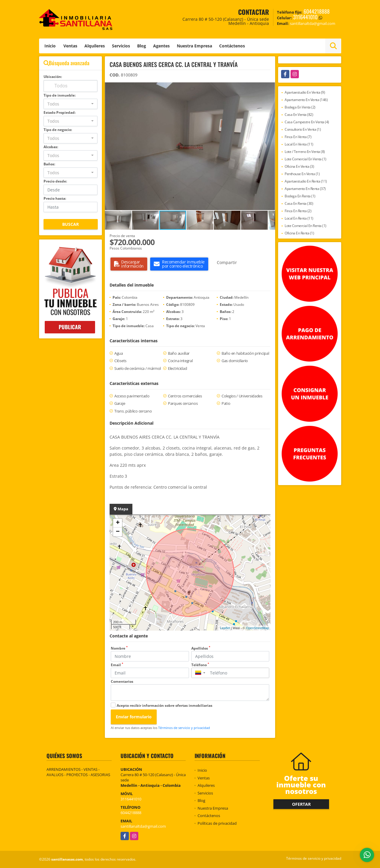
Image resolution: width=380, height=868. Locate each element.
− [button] (118, 532)
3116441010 (305, 17)
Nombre (119, 648)
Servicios (121, 46)
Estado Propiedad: (60, 112)
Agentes (161, 46)
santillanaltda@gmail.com (143, 826)
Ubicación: (53, 77)
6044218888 (317, 11)
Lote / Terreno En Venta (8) (305, 152)
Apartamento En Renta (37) (305, 189)
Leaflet (225, 628)
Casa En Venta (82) (299, 115)
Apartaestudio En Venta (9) (305, 92)
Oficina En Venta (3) (299, 166)
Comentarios (122, 681)
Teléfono (200, 665)
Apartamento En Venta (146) (306, 100)
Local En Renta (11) (299, 218)
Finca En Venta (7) (298, 137)
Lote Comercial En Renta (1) (306, 226)
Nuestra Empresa (194, 46)
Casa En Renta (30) (299, 203)
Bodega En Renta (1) (300, 196)
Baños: (49, 164)
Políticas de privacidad (217, 823)
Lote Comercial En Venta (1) (306, 159)
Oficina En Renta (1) (299, 233)
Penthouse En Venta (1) (302, 174)
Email (117, 665)
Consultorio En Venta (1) (303, 129)
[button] (270, 88)
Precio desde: (55, 181)
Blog (142, 46)
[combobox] (71, 104)
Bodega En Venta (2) (300, 107)
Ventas (70, 46)
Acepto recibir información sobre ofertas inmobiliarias (165, 705)
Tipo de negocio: (58, 130)
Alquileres (95, 46)
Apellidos (201, 648)
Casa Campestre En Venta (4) (307, 122)
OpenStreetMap (257, 628)
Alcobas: (51, 147)
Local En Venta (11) (299, 144)
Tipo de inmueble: (60, 95)
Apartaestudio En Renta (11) (306, 181)
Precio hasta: (55, 198)
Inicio (50, 46)
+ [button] (118, 523)
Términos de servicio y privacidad (184, 728)
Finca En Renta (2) (298, 211)
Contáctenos (232, 46)
